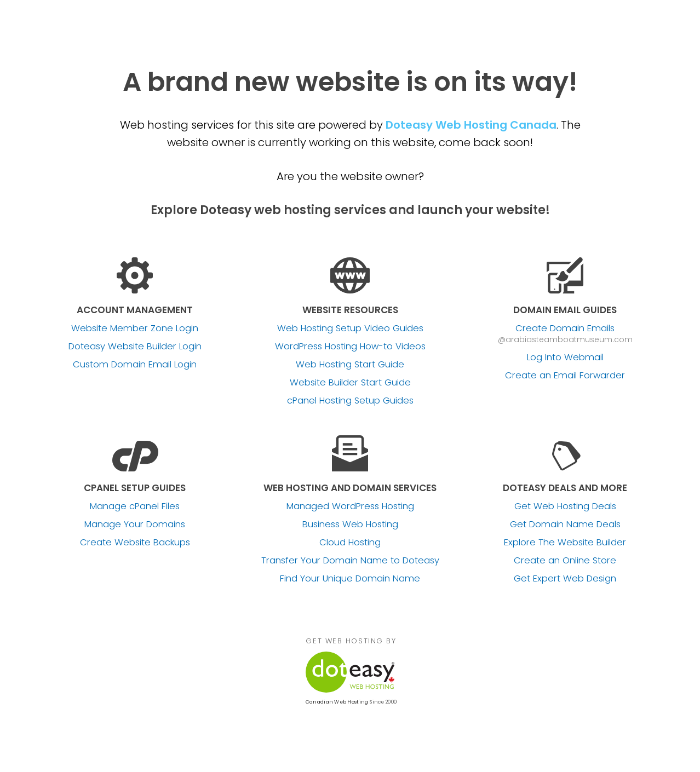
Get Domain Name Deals (565, 525)
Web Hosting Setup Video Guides (350, 329)
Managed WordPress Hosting (350, 506)
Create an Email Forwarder (565, 376)
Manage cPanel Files (135, 506)
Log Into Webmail (565, 358)
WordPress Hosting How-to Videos (350, 347)
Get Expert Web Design (565, 579)
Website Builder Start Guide (350, 383)
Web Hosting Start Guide (350, 365)
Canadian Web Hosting (337, 702)
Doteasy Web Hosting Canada (471, 125)
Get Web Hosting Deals (565, 506)
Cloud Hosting (350, 543)
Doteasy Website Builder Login (135, 347)
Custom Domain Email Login (135, 365)
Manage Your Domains (135, 525)
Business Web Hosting (350, 525)
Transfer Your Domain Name (350, 561)
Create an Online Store (565, 561)
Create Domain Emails (565, 329)
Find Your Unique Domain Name (350, 579)
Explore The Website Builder (565, 543)
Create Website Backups (135, 543)
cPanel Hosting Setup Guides (350, 401)
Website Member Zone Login (135, 329)
